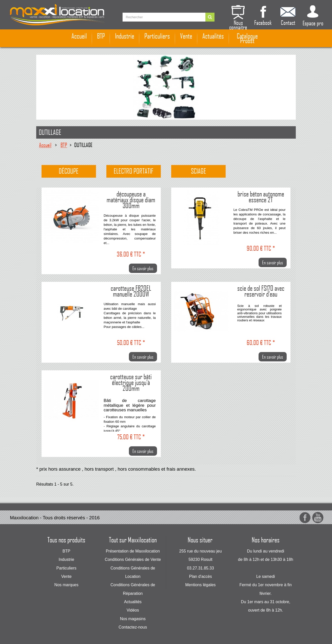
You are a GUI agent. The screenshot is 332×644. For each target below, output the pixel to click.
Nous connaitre (238, 24)
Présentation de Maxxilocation (133, 551)
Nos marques (66, 585)
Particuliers (157, 36)
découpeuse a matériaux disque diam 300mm (131, 199)
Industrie (125, 36)
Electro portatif (133, 171)
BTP (101, 36)
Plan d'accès (200, 576)
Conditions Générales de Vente (133, 559)
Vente (186, 36)
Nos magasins (133, 619)
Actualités (213, 36)
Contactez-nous (133, 627)
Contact (288, 22)
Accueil (79, 36)
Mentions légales (201, 585)
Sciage (199, 171)
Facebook (263, 22)
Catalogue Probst (247, 38)
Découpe (69, 171)
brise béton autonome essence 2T (261, 196)
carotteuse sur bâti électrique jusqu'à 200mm (131, 382)
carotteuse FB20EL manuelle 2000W (131, 291)
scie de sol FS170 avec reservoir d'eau (261, 291)
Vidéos (133, 610)
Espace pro (313, 23)
